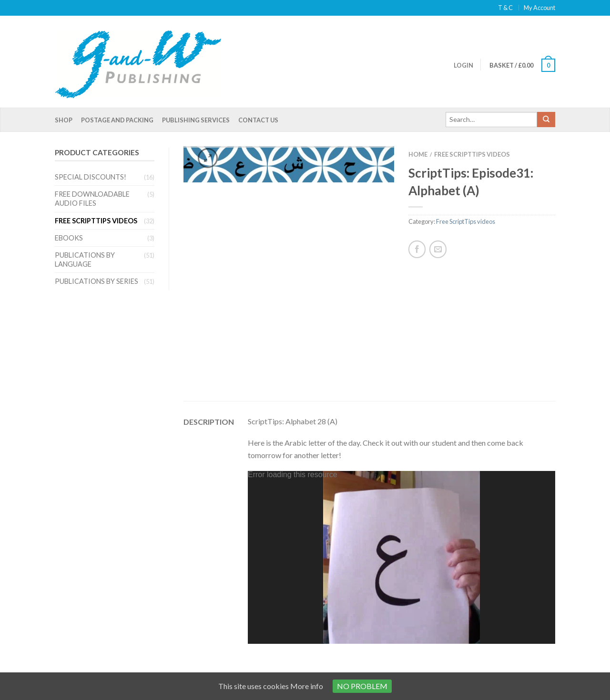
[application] (402, 445)
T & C (505, 8)
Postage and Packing (117, 120)
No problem (362, 686)
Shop (64, 120)
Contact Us (258, 120)
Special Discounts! (91, 177)
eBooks (69, 238)
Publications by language (85, 260)
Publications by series (97, 281)
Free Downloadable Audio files (92, 199)
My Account (539, 8)
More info (307, 686)
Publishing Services (196, 120)
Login (463, 65)
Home (418, 154)
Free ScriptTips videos (96, 221)
